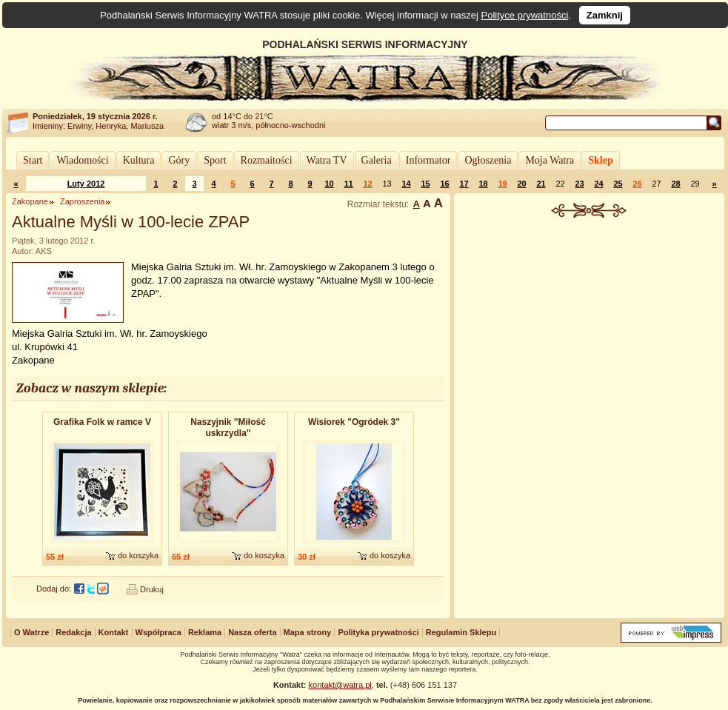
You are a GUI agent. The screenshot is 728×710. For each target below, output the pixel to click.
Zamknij (605, 15)
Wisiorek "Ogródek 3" (354, 422)
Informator (428, 160)
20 (521, 184)
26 (637, 184)
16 (444, 184)
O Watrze (31, 632)
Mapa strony (308, 632)
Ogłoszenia (488, 160)
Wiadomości (82, 160)
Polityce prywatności (525, 15)
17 (464, 184)
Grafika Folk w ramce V (102, 422)
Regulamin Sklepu (461, 632)
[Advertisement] (590, 318)
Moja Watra (550, 160)
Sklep (600, 160)
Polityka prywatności (378, 632)
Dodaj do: (54, 589)
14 (406, 184)
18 (483, 184)
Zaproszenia (83, 201)
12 (367, 184)
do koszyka (138, 555)
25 (618, 184)
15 (425, 184)
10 (329, 184)
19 (502, 184)
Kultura (139, 160)
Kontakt (114, 632)
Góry (179, 160)
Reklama (205, 632)
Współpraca (158, 632)
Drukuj (152, 589)
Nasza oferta (252, 632)
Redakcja (73, 632)
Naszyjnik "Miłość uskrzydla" (228, 428)
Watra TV (327, 160)
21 (541, 184)
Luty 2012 (86, 184)
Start (33, 160)
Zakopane (30, 201)
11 (348, 184)
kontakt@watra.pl (340, 685)
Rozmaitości (267, 160)
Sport (215, 160)
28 (675, 184)
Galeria (377, 160)
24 (598, 184)
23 (579, 184)
